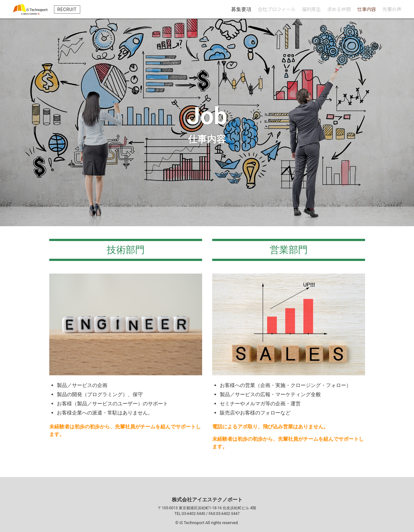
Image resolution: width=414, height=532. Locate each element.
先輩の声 (392, 9)
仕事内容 (367, 9)
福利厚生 (311, 9)
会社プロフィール (277, 9)
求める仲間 (339, 9)
